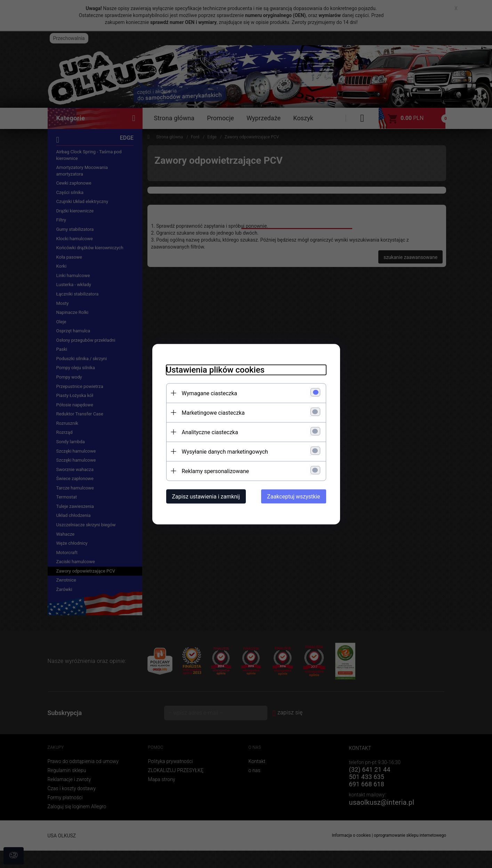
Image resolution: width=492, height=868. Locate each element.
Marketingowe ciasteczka (213, 412)
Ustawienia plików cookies (215, 370)
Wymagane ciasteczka (210, 393)
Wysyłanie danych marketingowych (225, 451)
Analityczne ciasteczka (210, 432)
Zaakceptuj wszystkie (293, 496)
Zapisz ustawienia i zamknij (206, 496)
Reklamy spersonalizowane (215, 471)
